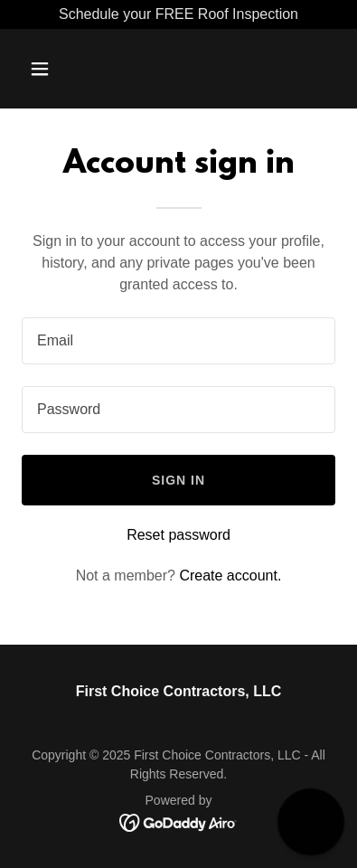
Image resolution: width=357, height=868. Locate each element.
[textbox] (178, 341)
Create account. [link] (230, 576)
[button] (57, 69)
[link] (178, 821)
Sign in (178, 480)
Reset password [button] (178, 535)
